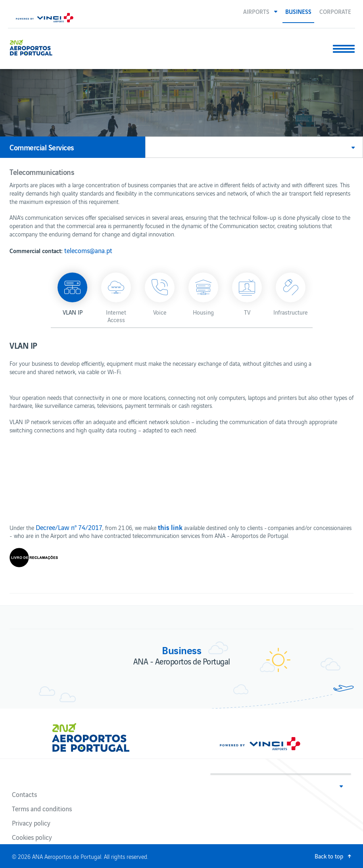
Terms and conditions (42, 808)
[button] (260, 11)
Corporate (335, 11)
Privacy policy (31, 823)
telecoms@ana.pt (88, 250)
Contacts (24, 794)
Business (298, 11)
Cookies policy (32, 837)
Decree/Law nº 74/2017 (69, 527)
